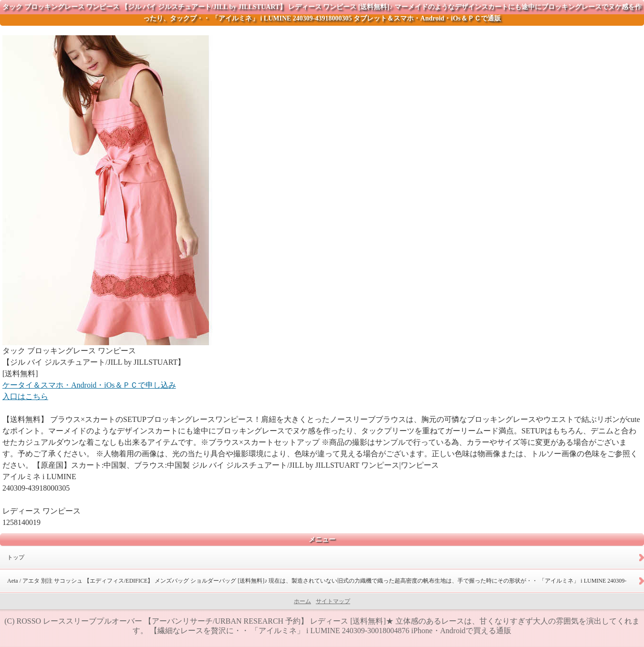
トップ (16, 557)
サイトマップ (333, 601)
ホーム (302, 601)
